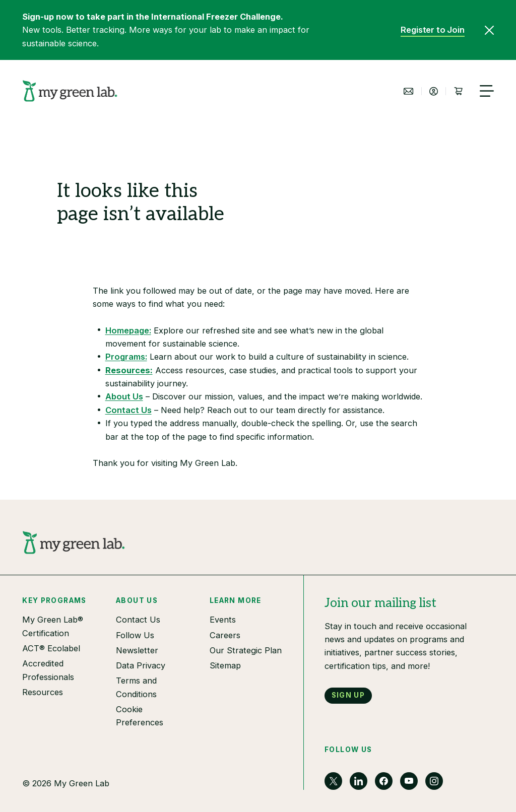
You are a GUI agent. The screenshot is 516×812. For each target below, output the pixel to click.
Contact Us (128, 410)
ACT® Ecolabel (51, 648)
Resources (43, 692)
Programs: (126, 357)
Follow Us (135, 635)
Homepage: (128, 330)
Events (223, 620)
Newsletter (137, 650)
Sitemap (225, 665)
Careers (225, 635)
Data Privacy (141, 665)
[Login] (433, 91)
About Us (124, 396)
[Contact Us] (409, 91)
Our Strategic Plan (246, 650)
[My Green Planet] (70, 91)
